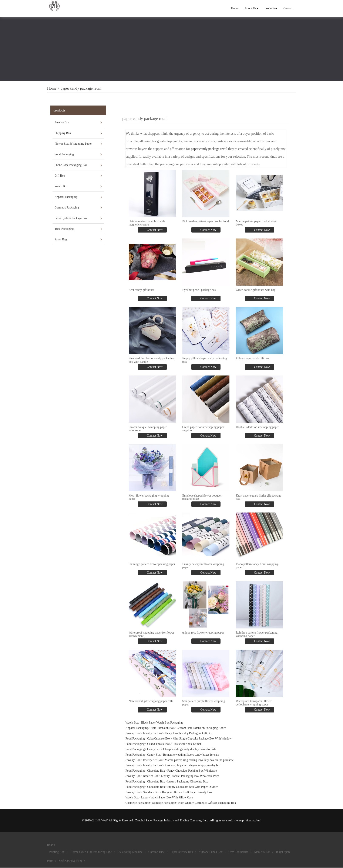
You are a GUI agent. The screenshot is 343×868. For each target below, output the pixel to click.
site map (239, 820)
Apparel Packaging (66, 197)
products (271, 8)
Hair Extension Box (162, 728)
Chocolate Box (156, 771)
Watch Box (61, 186)
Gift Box (60, 176)
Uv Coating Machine (130, 852)
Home (235, 8)
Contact (288, 8)
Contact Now (154, 230)
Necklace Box (151, 792)
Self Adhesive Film (70, 861)
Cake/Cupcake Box (159, 739)
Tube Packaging (64, 229)
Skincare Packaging (164, 803)
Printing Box (57, 852)
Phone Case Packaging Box (71, 165)
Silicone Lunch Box (211, 852)
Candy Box (154, 749)
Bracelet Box (151, 776)
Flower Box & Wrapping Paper (73, 144)
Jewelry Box (62, 122)
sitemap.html (254, 820)
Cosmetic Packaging (67, 208)
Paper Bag (61, 239)
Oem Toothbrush (238, 852)
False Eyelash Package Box (71, 218)
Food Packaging (64, 154)
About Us (252, 8)
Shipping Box (63, 133)
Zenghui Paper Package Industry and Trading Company (168, 820)
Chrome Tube (157, 852)
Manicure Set (262, 852)
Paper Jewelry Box (182, 852)
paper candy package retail (81, 88)
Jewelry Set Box (153, 733)
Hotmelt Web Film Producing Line (91, 852)
